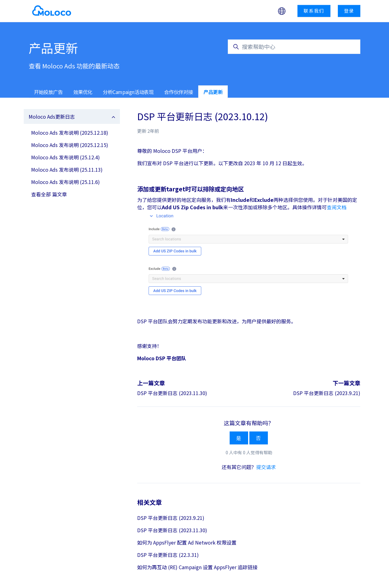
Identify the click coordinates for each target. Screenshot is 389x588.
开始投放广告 (48, 92)
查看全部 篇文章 (49, 194)
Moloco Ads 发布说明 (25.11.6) (66, 182)
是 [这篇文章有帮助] (239, 438)
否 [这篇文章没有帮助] (259, 438)
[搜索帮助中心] (294, 47)
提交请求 (266, 467)
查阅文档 (337, 207)
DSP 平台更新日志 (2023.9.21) (327, 393)
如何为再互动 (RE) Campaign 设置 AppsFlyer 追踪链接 (197, 567)
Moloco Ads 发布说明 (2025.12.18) (70, 133)
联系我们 (314, 11)
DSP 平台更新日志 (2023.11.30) (172, 393)
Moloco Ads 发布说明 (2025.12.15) (70, 145)
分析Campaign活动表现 (128, 92)
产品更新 (213, 92)
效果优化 (83, 92)
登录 (349, 11)
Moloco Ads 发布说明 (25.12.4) (66, 157)
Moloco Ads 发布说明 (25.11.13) (67, 169)
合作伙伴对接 (178, 92)
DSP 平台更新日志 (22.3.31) (168, 555)
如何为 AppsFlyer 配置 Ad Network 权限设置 (187, 542)
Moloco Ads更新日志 (52, 116)
